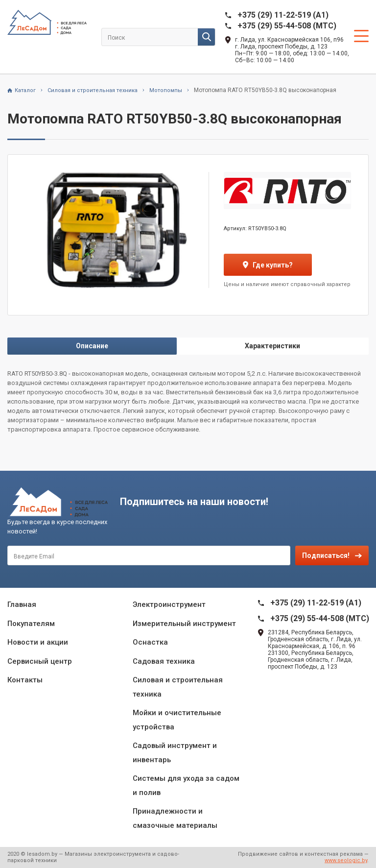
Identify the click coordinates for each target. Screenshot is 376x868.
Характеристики (272, 346)
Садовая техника (164, 661)
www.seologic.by (346, 860)
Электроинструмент (169, 604)
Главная (22, 604)
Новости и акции (38, 642)
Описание (92, 346)
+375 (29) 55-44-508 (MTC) (287, 26)
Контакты (25, 680)
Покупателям (31, 624)
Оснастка (150, 642)
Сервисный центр (40, 661)
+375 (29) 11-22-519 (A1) (283, 15)
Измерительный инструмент (184, 624)
